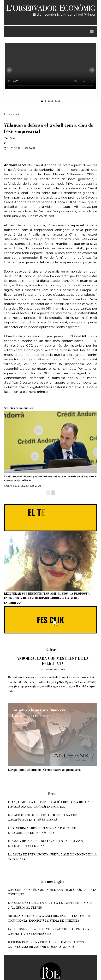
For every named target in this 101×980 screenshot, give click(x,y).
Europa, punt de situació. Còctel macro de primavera (44, 770)
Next (92, 70)
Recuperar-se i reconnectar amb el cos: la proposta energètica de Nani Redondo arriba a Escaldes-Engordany (47, 598)
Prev (9, 70)
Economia (12, 114)
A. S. (12, 138)
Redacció (9, 486)
